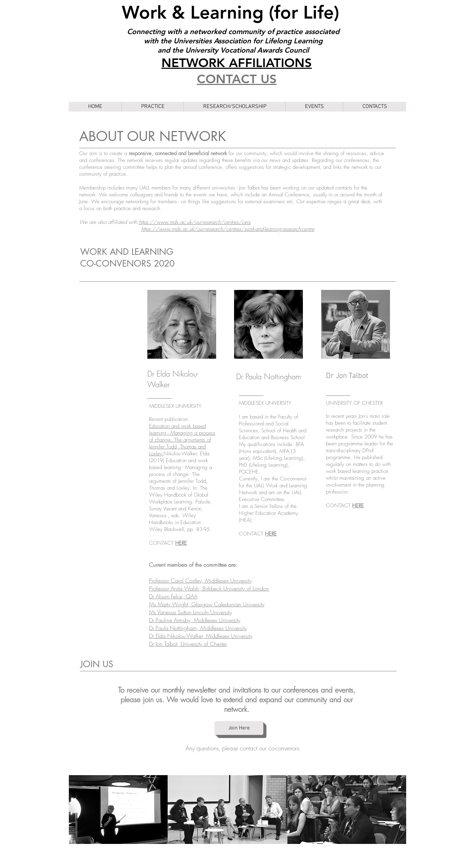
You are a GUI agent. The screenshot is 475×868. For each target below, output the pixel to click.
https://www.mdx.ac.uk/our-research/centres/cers (195, 222)
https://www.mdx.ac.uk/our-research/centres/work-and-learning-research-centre (228, 229)
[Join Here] (239, 728)
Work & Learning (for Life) (233, 12)
